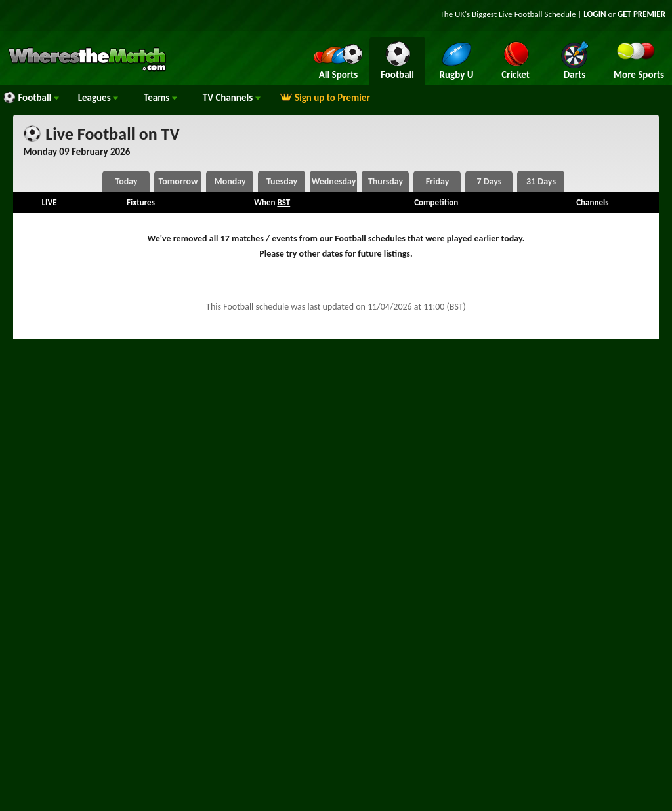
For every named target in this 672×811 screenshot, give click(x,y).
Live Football (521, 14)
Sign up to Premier (325, 98)
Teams (160, 98)
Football (31, 98)
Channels (232, 98)
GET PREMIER (641, 14)
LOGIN (595, 14)
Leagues (98, 98)
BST (283, 202)
